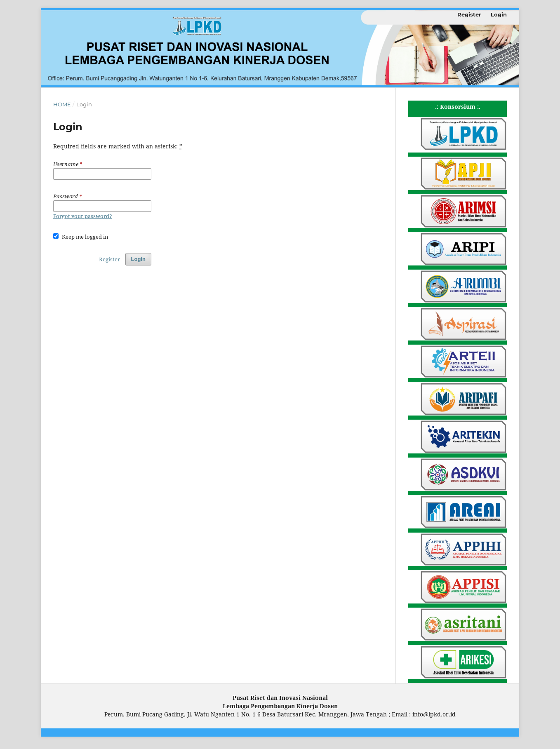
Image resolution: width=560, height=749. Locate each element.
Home (62, 104)
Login (499, 14)
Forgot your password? (83, 216)
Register (469, 14)
